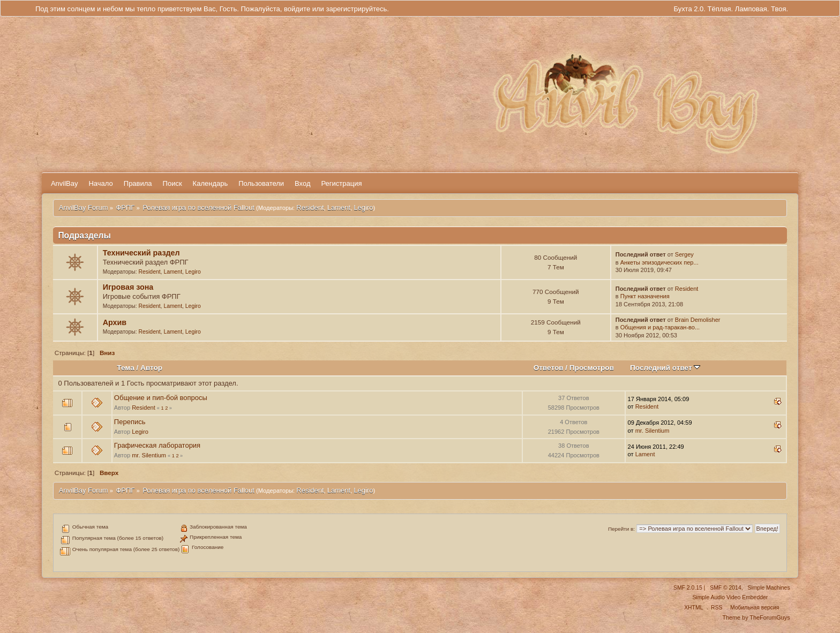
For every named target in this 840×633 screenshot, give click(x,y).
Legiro (363, 208)
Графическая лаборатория (157, 445)
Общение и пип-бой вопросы (161, 398)
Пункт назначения (645, 296)
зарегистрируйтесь (356, 9)
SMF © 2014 (725, 588)
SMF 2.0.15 (688, 588)
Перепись (130, 422)
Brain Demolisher (698, 320)
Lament (339, 208)
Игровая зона (128, 287)
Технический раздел (141, 253)
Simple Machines (768, 588)
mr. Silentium (652, 431)
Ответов (549, 368)
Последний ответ (665, 368)
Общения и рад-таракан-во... (660, 327)
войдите (297, 9)
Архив (115, 322)
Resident (310, 208)
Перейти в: (621, 529)
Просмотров (592, 368)
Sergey (684, 254)
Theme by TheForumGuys (756, 617)
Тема (125, 368)
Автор (151, 368)
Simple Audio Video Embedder (730, 597)
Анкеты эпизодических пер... (659, 262)
